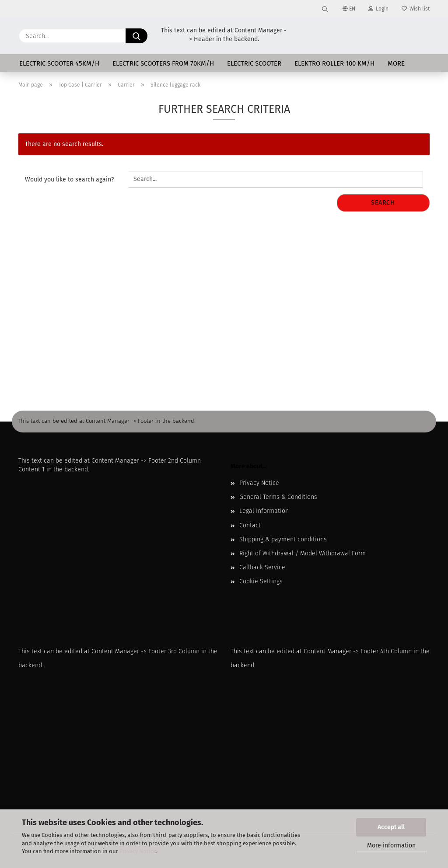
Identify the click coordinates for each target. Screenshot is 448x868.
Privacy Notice (138, 851)
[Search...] (136, 36)
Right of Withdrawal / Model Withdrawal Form (303, 553)
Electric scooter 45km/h (59, 63)
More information (391, 845)
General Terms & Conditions (278, 497)
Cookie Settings (261, 581)
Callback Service (262, 567)
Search (383, 203)
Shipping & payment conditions (283, 539)
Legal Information (264, 511)
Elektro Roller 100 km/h (334, 63)
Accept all (391, 827)
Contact (250, 525)
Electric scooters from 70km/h (163, 63)
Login (378, 9)
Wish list (416, 9)
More (396, 63)
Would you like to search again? (69, 180)
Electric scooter (254, 63)
